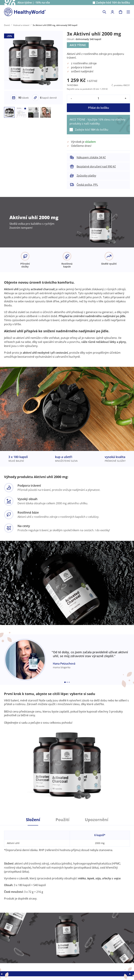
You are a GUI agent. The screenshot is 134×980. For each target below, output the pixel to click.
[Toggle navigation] (128, 12)
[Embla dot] (65, 682)
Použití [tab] (62, 820)
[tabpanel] (67, 863)
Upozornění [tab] (97, 820)
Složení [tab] (33, 820)
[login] (112, 12)
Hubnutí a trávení (21, 25)
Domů (7, 25)
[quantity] (98, 98)
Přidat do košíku (98, 108)
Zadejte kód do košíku (113, 3)
